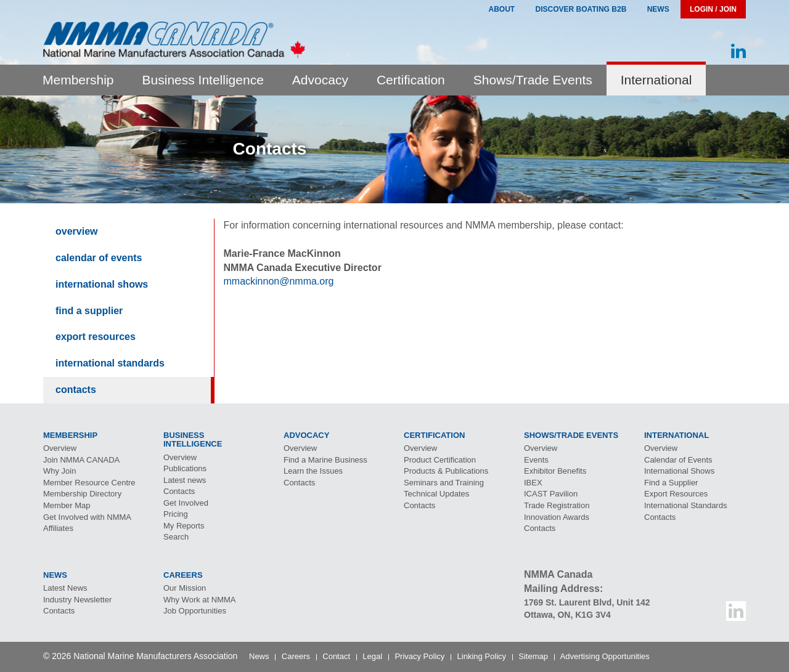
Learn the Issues (313, 471)
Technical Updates (436, 494)
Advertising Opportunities (605, 656)
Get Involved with (87, 517)
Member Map (67, 505)
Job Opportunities (195, 611)
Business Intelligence (203, 80)
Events (536, 460)
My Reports (184, 526)
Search (176, 537)
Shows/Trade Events (533, 80)
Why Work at (200, 600)
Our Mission (185, 588)
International (656, 80)
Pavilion (551, 494)
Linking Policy (482, 656)
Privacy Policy (419, 656)
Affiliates (58, 528)
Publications (185, 468)
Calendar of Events (99, 258)
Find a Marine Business (325, 460)
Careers (296, 656)
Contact (336, 656)
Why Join (59, 471)
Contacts (76, 390)
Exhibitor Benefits (555, 471)
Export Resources (96, 337)
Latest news (185, 480)
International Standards (110, 363)
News (658, 9)
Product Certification (440, 460)
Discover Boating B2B (581, 9)
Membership (78, 80)
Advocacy (320, 80)
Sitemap (533, 656)
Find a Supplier (89, 311)
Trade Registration (557, 505)
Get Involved (186, 503)
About (501, 9)
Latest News (65, 588)
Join (81, 460)
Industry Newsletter (77, 600)
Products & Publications (446, 471)
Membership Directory (82, 494)
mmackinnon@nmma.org (279, 281)
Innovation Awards (557, 517)
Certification (411, 80)
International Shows (102, 284)
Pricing (176, 514)
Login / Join (713, 9)
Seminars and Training (444, 483)
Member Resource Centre (89, 483)
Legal (372, 656)
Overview (76, 231)
